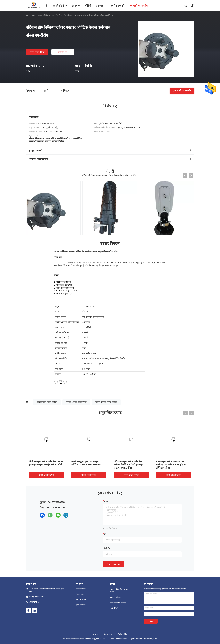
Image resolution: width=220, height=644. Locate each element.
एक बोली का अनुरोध (182, 91)
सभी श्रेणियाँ (114, 608)
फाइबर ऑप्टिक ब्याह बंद (46, 15)
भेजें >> (151, 621)
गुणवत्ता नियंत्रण (81, 600)
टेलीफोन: (107, 548)
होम (27, 15)
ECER (155, 639)
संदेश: (106, 501)
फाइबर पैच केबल (115, 597)
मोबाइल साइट (108, 634)
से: (105, 534)
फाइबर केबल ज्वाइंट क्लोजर (47, 402)
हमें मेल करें (63, 52)
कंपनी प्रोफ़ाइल (81, 589)
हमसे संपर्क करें (81, 605)
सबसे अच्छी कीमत (37, 52)
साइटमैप (96, 634)
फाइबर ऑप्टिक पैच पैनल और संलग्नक (119, 590)
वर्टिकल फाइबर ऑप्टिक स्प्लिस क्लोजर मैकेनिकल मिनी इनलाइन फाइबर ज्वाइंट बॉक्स (129, 465)
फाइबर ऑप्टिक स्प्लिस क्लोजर (106, 402)
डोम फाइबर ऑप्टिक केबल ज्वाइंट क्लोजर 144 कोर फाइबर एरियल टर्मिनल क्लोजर (171, 465)
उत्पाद (33, 15)
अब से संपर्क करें (114, 564)
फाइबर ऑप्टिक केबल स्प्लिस (76, 402)
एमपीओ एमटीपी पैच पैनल (118, 603)
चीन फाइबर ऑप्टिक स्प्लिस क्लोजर (73, 639)
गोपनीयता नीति (122, 634)
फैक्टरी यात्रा (80, 594)
